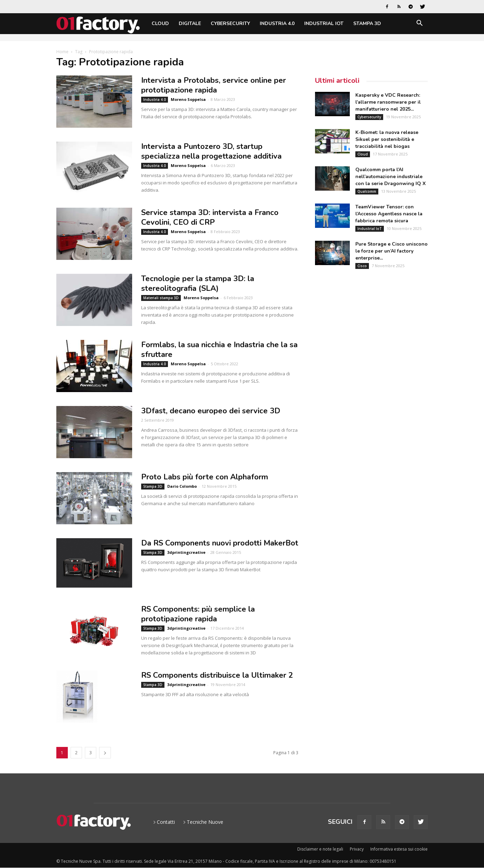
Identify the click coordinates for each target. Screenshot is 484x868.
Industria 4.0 (277, 23)
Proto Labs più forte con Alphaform (205, 477)
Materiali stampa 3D (161, 298)
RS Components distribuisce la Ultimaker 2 (217, 675)
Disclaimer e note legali (320, 849)
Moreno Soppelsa (188, 99)
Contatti (166, 822)
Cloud (160, 23)
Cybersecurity (230, 23)
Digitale (190, 23)
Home (62, 52)
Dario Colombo (182, 486)
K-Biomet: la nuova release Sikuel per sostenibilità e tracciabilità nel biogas (387, 139)
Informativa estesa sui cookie (399, 849)
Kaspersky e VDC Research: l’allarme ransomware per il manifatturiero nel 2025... (388, 102)
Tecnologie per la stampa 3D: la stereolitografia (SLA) (198, 284)
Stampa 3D (367, 23)
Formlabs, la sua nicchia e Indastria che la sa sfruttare (219, 350)
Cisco (362, 266)
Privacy (357, 849)
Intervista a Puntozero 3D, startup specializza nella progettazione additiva (211, 151)
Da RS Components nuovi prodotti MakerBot (220, 543)
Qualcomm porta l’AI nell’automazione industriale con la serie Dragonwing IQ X (390, 177)
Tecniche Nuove (205, 822)
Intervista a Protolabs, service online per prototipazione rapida (213, 85)
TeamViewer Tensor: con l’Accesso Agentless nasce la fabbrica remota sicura (389, 214)
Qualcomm (367, 191)
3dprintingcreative (186, 552)
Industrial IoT (324, 23)
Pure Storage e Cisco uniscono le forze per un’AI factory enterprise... (392, 251)
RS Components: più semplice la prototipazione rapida (198, 614)
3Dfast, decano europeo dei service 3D (211, 411)
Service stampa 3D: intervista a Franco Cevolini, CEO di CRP (210, 217)
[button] (419, 24)
